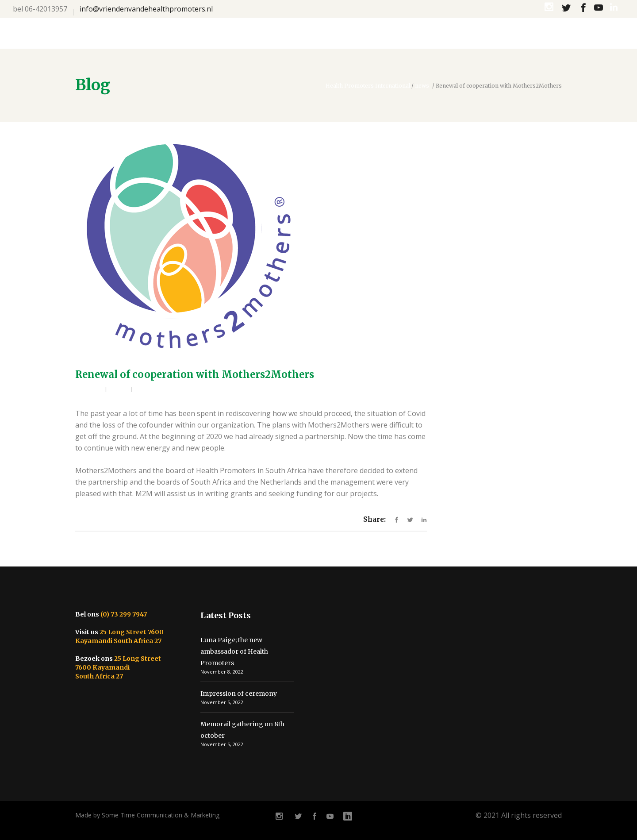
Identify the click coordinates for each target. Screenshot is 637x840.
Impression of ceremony (239, 694)
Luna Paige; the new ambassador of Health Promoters (234, 651)
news (422, 86)
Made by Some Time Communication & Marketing (147, 815)
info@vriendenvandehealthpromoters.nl (146, 9)
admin (92, 390)
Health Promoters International (368, 86)
